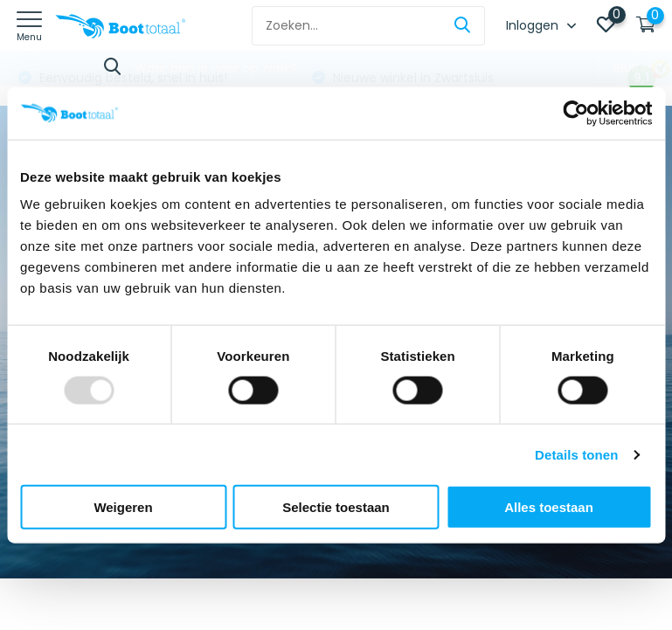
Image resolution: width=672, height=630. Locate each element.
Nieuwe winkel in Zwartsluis (412, 78)
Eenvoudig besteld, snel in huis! (132, 78)
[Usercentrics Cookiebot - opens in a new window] (575, 113)
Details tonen (576, 454)
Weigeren (123, 507)
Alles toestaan (549, 507)
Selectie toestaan (336, 507)
